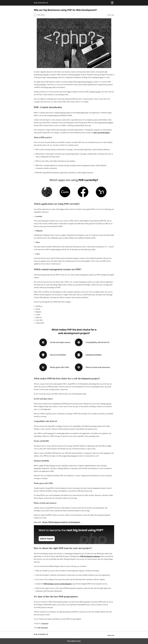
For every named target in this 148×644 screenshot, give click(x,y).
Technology (45, 623)
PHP (39, 628)
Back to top (111, 635)
